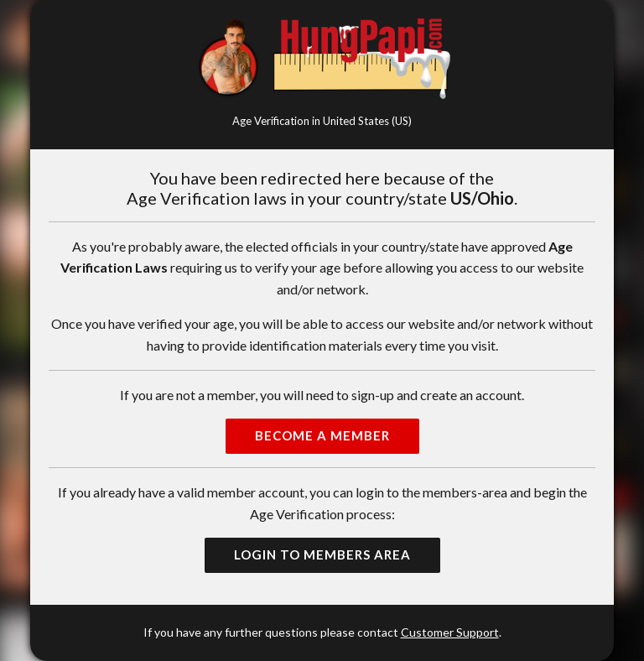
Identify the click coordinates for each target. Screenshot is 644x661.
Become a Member (322, 435)
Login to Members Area (322, 554)
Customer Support (450, 632)
